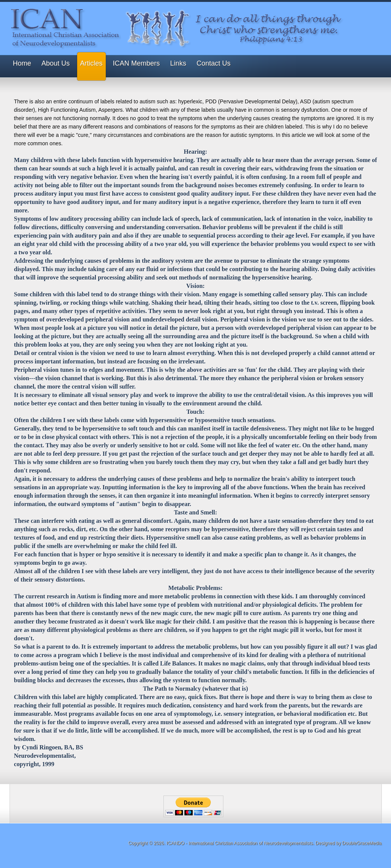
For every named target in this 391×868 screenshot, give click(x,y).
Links (178, 63)
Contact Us (214, 63)
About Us (56, 63)
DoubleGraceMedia (362, 843)
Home (22, 63)
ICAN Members (137, 63)
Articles (91, 63)
